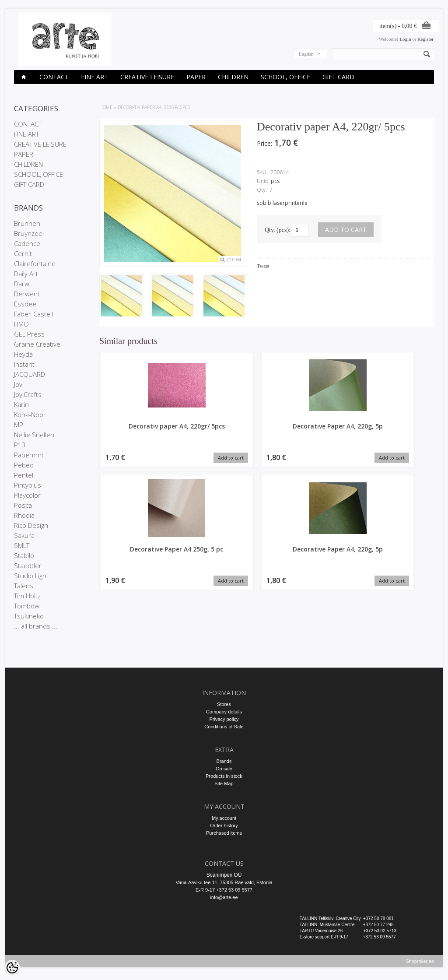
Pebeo (24, 465)
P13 (20, 445)
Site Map (224, 783)
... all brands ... (36, 626)
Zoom (234, 260)
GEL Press (29, 334)
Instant (24, 364)
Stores (224, 704)
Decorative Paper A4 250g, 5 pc (310, 430)
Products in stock (224, 776)
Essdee (25, 304)
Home (106, 107)
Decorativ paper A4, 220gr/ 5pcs (154, 107)
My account (224, 818)
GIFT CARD (338, 77)
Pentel (24, 475)
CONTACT (54, 77)
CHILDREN (233, 77)
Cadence (27, 243)
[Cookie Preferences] (12, 968)
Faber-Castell (33, 314)
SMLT (22, 545)
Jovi (19, 384)
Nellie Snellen (34, 435)
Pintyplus (28, 485)
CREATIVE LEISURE (147, 77)
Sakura (24, 535)
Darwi (22, 284)
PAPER (196, 77)
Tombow (27, 606)
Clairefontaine (35, 263)
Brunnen (27, 223)
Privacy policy (224, 719)
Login (405, 39)
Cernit (23, 253)
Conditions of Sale (224, 727)
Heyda (23, 354)
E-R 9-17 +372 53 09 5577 (224, 890)
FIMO (21, 324)
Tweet (263, 266)
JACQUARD (30, 374)
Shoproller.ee (420, 965)
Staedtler (28, 566)
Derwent (27, 294)
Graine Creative (37, 344)
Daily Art (26, 274)
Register (425, 39)
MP (19, 425)
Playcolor (27, 495)
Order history (224, 825)
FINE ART (94, 77)
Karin (21, 404)
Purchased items (224, 833)
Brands (224, 761)
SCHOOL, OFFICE (285, 77)
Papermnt (29, 455)
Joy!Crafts (28, 394)
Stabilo (24, 555)
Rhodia (24, 515)
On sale (224, 769)
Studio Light (31, 576)
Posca (23, 505)
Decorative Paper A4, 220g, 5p (224, 430)
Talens (24, 586)
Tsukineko (29, 616)
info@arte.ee (224, 897)
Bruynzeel (29, 233)
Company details (224, 712)
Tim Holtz (27, 596)
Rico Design (31, 525)
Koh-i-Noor (30, 414)
